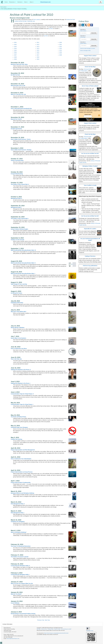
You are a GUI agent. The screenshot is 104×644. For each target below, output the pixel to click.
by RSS (51, 28)
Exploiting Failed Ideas (17, 303)
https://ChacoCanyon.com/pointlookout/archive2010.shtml (56, 633)
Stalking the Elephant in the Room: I (21, 383)
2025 (61, 53)
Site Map (39, 629)
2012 (38, 45)
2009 (15, 59)
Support (90, 56)
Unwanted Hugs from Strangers (19, 427)
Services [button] (20, 2)
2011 (38, 42)
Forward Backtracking (17, 174)
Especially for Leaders (90, 229)
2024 (61, 51)
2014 (38, 49)
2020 (61, 42)
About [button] (32, 2)
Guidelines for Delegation (18, 522)
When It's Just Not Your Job (18, 94)
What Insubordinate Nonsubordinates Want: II (23, 263)
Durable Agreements (16, 129)
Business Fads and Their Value (19, 64)
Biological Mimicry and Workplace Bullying (22, 493)
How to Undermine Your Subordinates (21, 459)
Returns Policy (57, 629)
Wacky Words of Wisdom (18, 328)
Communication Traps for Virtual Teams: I (22, 404)
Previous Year (41, 620)
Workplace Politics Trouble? (90, 166)
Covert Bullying (15, 603)
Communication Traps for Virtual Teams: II (22, 394)
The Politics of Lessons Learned (20, 557)
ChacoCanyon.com (45, 2)
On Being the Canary (16, 293)
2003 (15, 47)
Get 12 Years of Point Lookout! (90, 86)
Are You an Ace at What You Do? (90, 153)
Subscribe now (31, 21)
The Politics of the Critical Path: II (20, 184)
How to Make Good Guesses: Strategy (21, 150)
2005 (15, 51)
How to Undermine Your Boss (19, 349)
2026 (61, 55)
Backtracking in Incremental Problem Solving (23, 614)
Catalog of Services (90, 256)
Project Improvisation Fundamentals (21, 483)
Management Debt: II (16, 198)
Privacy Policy (51, 629)
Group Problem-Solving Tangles (19, 229)
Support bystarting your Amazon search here (90, 105)
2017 (38, 55)
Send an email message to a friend (88, 48)
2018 (38, 57)
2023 (61, 49)
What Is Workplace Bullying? (19, 532)
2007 (15, 55)
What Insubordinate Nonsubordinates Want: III (23, 250)
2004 (15, 49)
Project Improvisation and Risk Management (23, 450)
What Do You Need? (16, 594)
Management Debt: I (16, 207)
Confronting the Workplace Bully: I (20, 575)
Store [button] (26, 2)
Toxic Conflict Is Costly (90, 185)
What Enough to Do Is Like (18, 86)
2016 (38, 53)
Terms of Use (44, 629)
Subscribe (94, 33)
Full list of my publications (90, 266)
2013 (38, 47)
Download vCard (90, 631)
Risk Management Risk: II (18, 504)
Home (6, 2)
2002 (15, 45)
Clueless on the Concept (17, 240)
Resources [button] (12, 2)
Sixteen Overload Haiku (17, 160)
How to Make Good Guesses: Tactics (21, 139)
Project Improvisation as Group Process (22, 472)
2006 (15, 53)
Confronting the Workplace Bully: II (20, 566)
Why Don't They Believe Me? (19, 312)
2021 (61, 45)
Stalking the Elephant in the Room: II (21, 370)
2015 (38, 51)
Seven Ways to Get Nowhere (18, 338)
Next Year (47, 620)
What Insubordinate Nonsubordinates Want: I (23, 274)
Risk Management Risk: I (18, 513)
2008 (15, 57)
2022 (61, 47)
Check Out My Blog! (90, 67)
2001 (15, 42)
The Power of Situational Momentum (21, 546)
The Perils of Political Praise (18, 417)
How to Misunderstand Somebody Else (21, 109)
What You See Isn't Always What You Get (22, 583)
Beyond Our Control (16, 119)
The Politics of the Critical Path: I (20, 219)
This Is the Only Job (16, 359)
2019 (38, 59)
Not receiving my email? (66, 629)
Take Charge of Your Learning (19, 284)
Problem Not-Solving (16, 439)
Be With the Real (15, 75)
